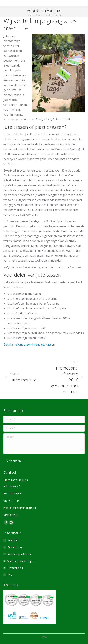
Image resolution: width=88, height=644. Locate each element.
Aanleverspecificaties (19, 554)
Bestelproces (15, 547)
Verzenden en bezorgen (21, 561)
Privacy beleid (15, 568)
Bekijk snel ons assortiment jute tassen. (29, 344)
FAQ (10, 575)
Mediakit (12, 540)
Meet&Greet (11, 515)
